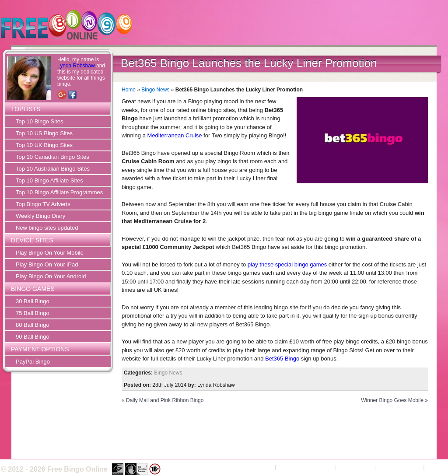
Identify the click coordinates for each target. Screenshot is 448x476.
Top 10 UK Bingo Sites (44, 145)
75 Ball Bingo (33, 313)
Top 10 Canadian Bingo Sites (52, 157)
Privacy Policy (355, 467)
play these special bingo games (287, 264)
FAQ (416, 467)
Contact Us (392, 467)
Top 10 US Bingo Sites (44, 133)
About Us (261, 467)
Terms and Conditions (305, 467)
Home (129, 90)
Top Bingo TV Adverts (43, 204)
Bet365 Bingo (282, 359)
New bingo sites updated (47, 228)
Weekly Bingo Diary (40, 216)
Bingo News (155, 90)
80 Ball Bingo (33, 325)
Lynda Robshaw (76, 66)
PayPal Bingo (33, 362)
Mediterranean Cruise (175, 135)
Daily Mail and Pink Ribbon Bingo (165, 400)
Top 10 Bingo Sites (39, 121)
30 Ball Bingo (33, 301)
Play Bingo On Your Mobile (50, 253)
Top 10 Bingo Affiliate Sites (49, 180)
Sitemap (437, 467)
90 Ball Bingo (33, 337)
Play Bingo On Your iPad (47, 264)
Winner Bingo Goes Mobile (392, 400)
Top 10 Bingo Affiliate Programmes (59, 192)
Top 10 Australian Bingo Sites (53, 169)
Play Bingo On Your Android (51, 276)
